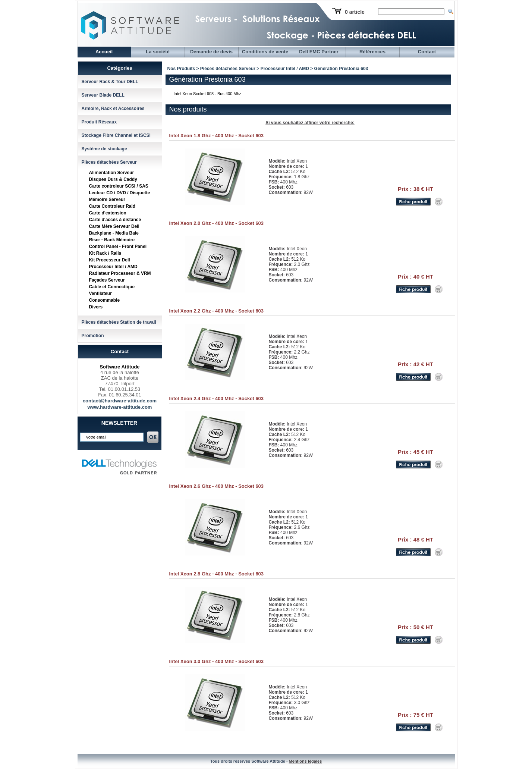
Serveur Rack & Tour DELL (110, 82)
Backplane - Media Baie (114, 233)
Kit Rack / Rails (105, 253)
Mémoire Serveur (107, 200)
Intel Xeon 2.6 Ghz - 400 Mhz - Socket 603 (217, 486)
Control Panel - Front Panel (118, 247)
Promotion (93, 336)
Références (372, 52)
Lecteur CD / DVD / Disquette (120, 193)
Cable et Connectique (112, 287)
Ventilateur (100, 294)
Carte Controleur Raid (112, 206)
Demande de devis (211, 52)
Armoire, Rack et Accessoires (113, 109)
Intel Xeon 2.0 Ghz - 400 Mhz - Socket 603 (217, 223)
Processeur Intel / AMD (113, 267)
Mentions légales (306, 761)
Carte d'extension (108, 213)
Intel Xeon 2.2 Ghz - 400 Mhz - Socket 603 (217, 311)
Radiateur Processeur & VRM (120, 273)
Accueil (104, 52)
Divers (96, 307)
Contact (427, 52)
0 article (355, 12)
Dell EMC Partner (319, 52)
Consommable (105, 300)
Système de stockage (104, 149)
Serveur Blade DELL (103, 95)
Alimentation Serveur (112, 173)
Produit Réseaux (99, 122)
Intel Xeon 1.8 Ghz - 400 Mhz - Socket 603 (217, 136)
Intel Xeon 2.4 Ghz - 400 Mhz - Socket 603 (217, 398)
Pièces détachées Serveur (109, 162)
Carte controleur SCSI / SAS (119, 186)
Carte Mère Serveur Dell (114, 226)
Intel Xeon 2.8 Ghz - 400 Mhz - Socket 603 (217, 574)
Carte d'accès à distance (115, 220)
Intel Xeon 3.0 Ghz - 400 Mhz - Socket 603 (217, 661)
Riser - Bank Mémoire (112, 240)
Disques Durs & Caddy (113, 179)
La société (158, 52)
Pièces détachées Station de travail (119, 322)
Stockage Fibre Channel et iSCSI (116, 135)
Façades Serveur (107, 280)
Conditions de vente (265, 52)
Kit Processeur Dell (110, 260)
